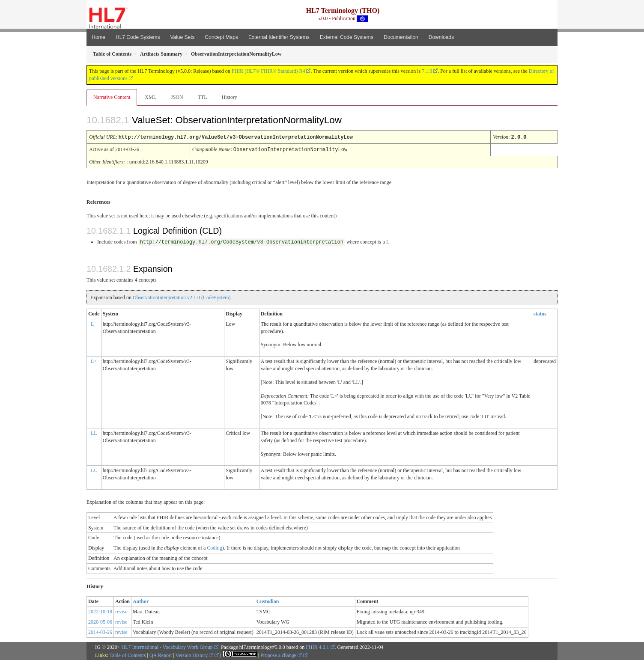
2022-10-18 (100, 611)
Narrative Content (112, 97)
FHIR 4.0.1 (317, 646)
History (230, 97)
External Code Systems (347, 37)
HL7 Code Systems (138, 37)
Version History (195, 654)
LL (94, 432)
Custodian (268, 601)
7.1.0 (427, 71)
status (540, 313)
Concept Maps (222, 37)
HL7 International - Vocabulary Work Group (167, 646)
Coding (214, 547)
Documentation (401, 37)
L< (94, 360)
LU (94, 470)
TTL (203, 97)
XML (151, 97)
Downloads (441, 37)
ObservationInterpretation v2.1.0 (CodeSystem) (182, 297)
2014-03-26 (100, 631)
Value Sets (182, 37)
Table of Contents (127, 654)
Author (141, 601)
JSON (177, 97)
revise (121, 611)
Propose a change (281, 654)
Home (98, 37)
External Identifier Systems (279, 37)
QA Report (161, 654)
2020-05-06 (100, 621)
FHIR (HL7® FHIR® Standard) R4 (268, 71)
